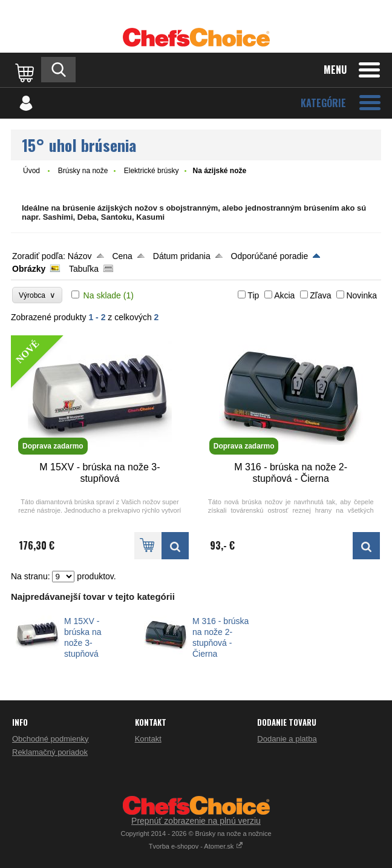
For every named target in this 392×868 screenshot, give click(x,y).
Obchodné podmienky (50, 739)
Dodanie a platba (287, 739)
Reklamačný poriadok (50, 752)
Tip (253, 295)
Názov (80, 256)
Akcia (284, 295)
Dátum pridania (182, 256)
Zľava (320, 295)
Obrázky (29, 269)
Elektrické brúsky (152, 171)
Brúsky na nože (83, 171)
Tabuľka (84, 269)
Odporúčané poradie (270, 256)
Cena (122, 256)
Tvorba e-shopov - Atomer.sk (196, 846)
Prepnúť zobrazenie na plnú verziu (196, 821)
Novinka (361, 295)
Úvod (31, 171)
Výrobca (37, 295)
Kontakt (148, 739)
